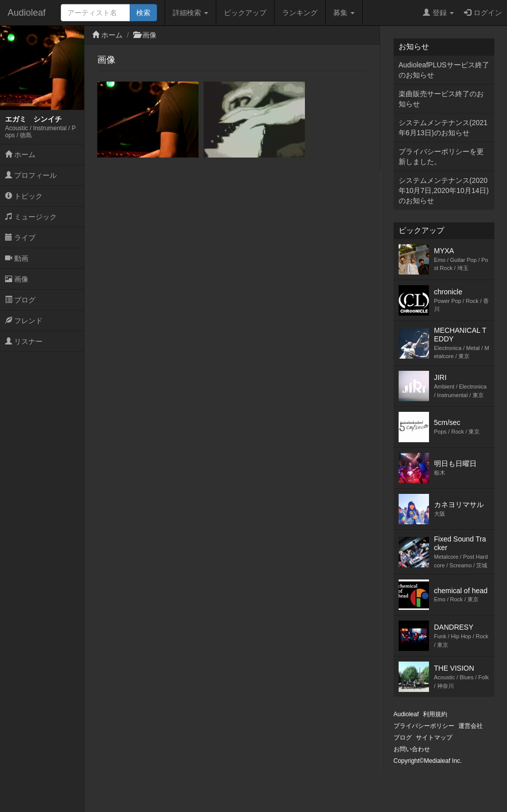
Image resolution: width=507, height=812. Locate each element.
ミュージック (31, 217)
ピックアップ (245, 13)
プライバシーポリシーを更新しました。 (441, 157)
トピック (24, 196)
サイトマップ (434, 738)
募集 (344, 13)
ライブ (20, 238)
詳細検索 (190, 13)
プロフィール (31, 175)
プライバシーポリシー (424, 726)
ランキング (300, 13)
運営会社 (471, 726)
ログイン (483, 13)
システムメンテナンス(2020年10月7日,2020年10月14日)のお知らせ (444, 190)
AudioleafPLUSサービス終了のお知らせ (444, 70)
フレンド (24, 321)
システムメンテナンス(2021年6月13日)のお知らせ (443, 128)
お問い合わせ (412, 749)
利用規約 (435, 714)
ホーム (20, 154)
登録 (438, 13)
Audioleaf (27, 13)
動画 (17, 258)
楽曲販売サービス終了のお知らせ (441, 99)
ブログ (20, 300)
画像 (17, 279)
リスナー (24, 341)
